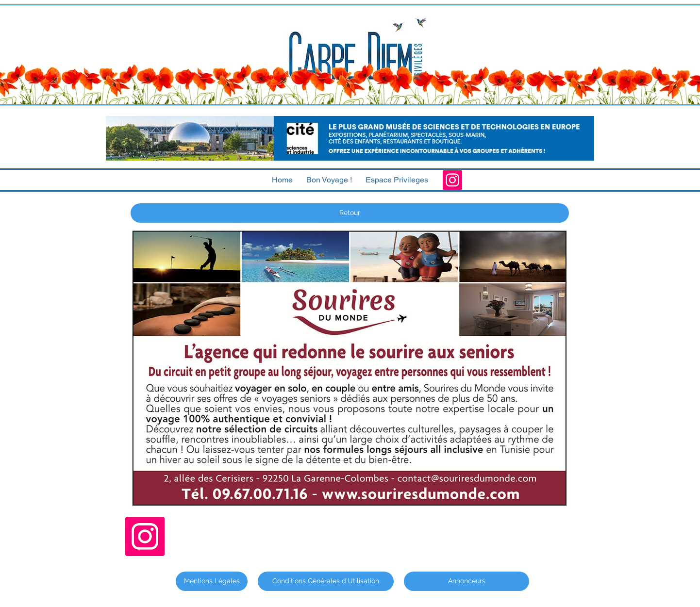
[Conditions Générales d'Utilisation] (326, 581)
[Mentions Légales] (212, 581)
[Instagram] (452, 180)
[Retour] (350, 213)
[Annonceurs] (467, 581)
